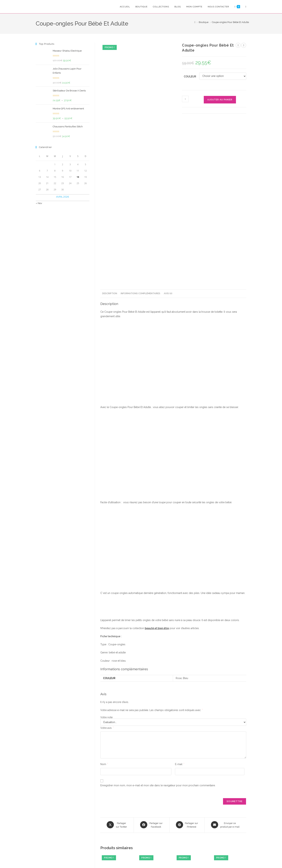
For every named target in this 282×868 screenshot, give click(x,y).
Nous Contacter (226, 838)
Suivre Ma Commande (230, 833)
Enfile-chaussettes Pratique (229, 763)
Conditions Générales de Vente (133, 858)
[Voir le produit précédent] (238, 45)
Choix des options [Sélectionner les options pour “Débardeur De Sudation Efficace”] (117, 790)
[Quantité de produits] (185, 99)
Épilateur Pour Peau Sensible (192, 765)
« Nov (39, 203)
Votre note (106, 575)
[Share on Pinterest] (187, 683)
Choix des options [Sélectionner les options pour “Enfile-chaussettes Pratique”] (229, 784)
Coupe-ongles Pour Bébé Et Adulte (230, 22)
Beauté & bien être (110, 759)
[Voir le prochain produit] (244, 45)
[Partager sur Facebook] (152, 683)
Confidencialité (103, 858)
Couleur (190, 77)
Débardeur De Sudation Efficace (117, 767)
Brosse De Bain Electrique (154, 763)
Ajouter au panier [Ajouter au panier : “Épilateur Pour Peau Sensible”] (192, 782)
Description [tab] (110, 151)
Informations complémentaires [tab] (140, 151)
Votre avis (107, 586)
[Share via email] (225, 683)
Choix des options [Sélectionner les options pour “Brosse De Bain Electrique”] (154, 784)
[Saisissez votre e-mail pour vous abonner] (77, 817)
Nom (104, 622)
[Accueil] (195, 22)
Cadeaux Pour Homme (123, 760)
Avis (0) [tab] (168, 151)
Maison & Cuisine (164, 759)
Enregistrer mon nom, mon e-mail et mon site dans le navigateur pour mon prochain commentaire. (158, 643)
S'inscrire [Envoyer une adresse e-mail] (105, 817)
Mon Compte (224, 823)
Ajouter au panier (220, 100)
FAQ (220, 828)
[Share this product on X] (117, 683)
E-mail (180, 622)
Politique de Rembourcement (171, 858)
